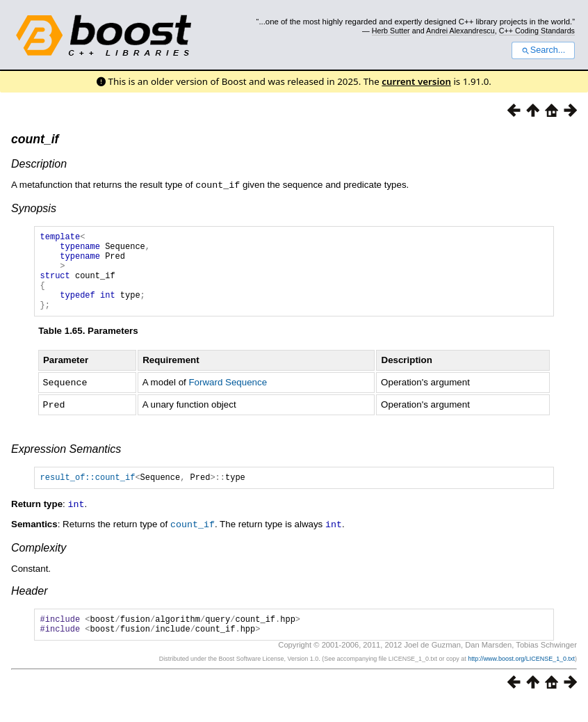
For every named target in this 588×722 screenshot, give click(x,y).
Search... (543, 50)
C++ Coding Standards (537, 31)
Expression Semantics (66, 464)
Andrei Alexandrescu (460, 31)
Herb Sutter (391, 31)
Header (29, 606)
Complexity (39, 563)
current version (416, 81)
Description (39, 164)
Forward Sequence (228, 398)
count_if (35, 139)
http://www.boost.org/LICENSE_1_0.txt (521, 678)
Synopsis (34, 208)
